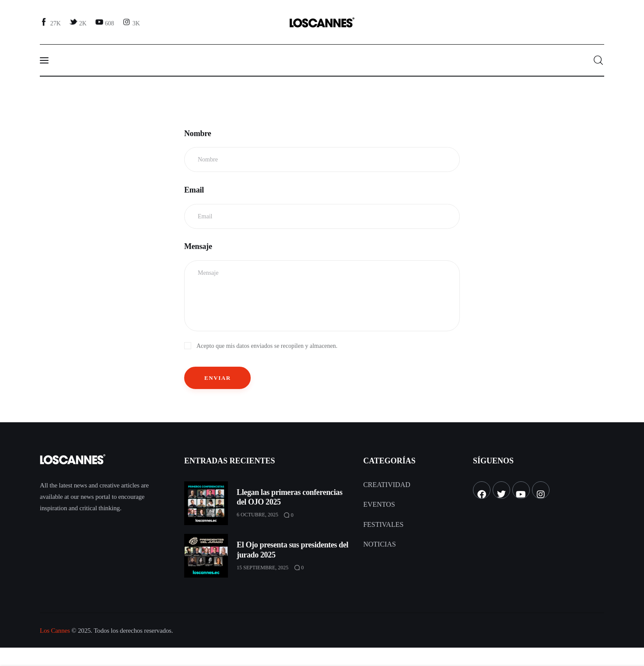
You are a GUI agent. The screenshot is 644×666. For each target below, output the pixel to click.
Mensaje (198, 246)
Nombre (198, 133)
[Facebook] (51, 23)
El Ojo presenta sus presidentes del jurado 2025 (292, 550)
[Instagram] (132, 23)
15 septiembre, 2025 (262, 568)
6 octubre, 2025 (257, 515)
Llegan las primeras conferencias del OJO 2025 (290, 497)
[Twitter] (79, 23)
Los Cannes (55, 631)
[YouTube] (105, 23)
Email (194, 190)
